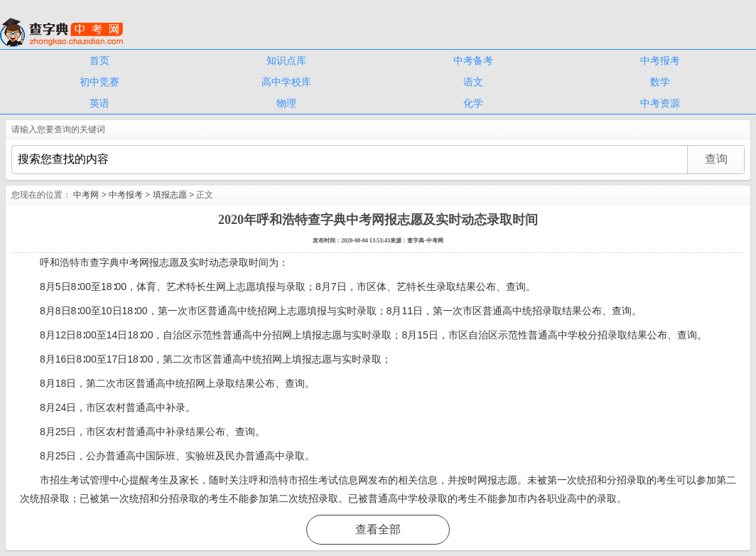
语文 (473, 82)
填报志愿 (170, 195)
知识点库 (286, 60)
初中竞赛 (99, 82)
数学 (660, 82)
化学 (473, 103)
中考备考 (473, 60)
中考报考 (660, 60)
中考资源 (660, 103)
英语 (99, 103)
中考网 (86, 195)
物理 (286, 103)
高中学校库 (286, 82)
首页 (99, 60)
